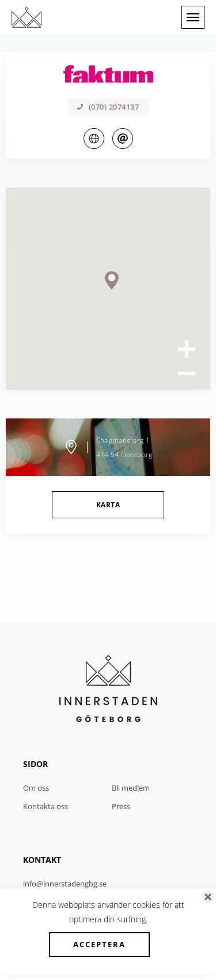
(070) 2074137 (108, 107)
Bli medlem (131, 788)
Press (121, 806)
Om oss (36, 788)
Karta (108, 505)
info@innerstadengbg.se (65, 884)
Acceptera (99, 944)
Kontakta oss (46, 806)
